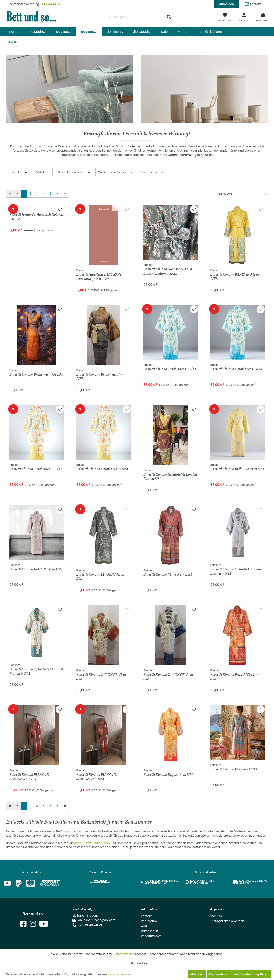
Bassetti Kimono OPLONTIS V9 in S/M (168, 675)
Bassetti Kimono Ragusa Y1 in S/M (168, 773)
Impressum (149, 921)
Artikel (43, 172)
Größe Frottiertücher (115, 172)
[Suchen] (169, 17)
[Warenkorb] (263, 17)
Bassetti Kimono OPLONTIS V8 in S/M (101, 675)
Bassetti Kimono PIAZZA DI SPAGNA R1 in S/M (97, 775)
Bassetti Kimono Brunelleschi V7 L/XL (100, 375)
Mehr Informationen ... (121, 974)
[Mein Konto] (244, 17)
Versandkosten (124, 954)
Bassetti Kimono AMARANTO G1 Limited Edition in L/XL (168, 269)
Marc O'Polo (102, 843)
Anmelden (227, 4)
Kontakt (253, 3)
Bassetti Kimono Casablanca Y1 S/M (102, 467)
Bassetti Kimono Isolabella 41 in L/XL (36, 567)
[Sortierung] (242, 194)
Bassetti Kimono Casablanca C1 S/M (236, 367)
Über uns (216, 916)
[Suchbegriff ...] (136, 17)
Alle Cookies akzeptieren (251, 974)
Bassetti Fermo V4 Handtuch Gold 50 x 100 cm (36, 275)
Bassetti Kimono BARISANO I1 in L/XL (235, 275)
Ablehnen (197, 974)
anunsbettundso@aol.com (97, 920)
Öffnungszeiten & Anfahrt (227, 921)
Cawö (88, 843)
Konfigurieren (219, 974)
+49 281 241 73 (51, 4)
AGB (144, 926)
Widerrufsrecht (151, 936)
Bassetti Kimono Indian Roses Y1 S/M (237, 467)
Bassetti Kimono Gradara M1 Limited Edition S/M (170, 475)
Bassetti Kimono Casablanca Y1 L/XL (36, 467)
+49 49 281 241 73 (90, 925)
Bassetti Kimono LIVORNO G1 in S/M (100, 575)
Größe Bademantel (74, 172)
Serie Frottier (152, 172)
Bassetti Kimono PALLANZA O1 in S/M (236, 675)
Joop (78, 843)
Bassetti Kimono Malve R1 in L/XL (168, 573)
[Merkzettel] (225, 17)
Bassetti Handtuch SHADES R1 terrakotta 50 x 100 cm (99, 275)
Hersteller (18, 172)
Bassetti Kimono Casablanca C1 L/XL (170, 367)
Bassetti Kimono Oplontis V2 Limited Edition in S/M (36, 669)
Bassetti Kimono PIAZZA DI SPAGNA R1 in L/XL (30, 775)
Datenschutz (150, 931)
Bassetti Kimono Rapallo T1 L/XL (234, 767)
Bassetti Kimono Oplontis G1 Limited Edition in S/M (237, 569)
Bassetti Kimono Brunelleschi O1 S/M (36, 373)
